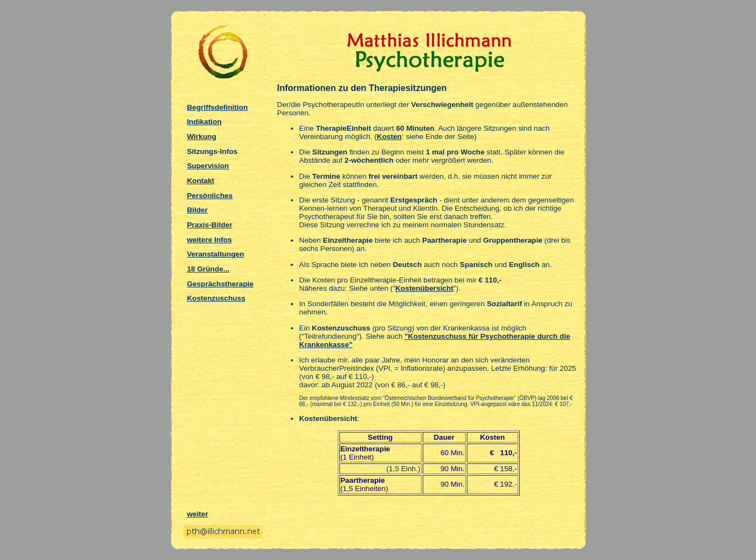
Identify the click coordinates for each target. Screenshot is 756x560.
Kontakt (201, 181)
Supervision (208, 166)
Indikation (204, 122)
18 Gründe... (208, 269)
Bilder (198, 210)
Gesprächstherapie (220, 284)
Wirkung (202, 137)
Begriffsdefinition (217, 107)
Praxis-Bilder (210, 225)
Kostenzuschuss (216, 298)
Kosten (389, 137)
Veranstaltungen (216, 254)
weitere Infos (209, 240)
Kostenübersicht (424, 288)
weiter (198, 514)
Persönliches (210, 196)
